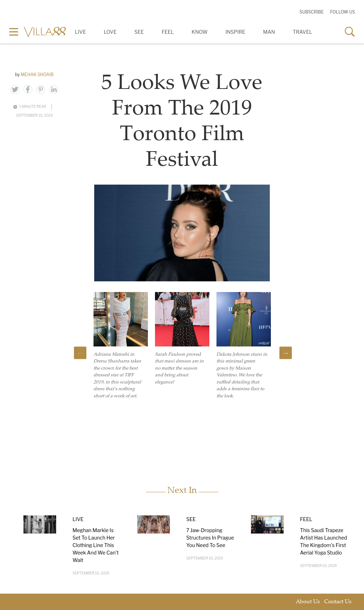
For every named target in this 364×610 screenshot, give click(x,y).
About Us (308, 602)
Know (200, 32)
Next (286, 353)
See (139, 32)
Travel (303, 32)
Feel (168, 32)
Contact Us (338, 602)
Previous (80, 353)
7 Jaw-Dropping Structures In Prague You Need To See (210, 538)
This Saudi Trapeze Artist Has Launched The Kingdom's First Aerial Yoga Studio (324, 541)
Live (81, 32)
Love (110, 32)
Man (269, 32)
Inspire (235, 32)
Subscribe (311, 12)
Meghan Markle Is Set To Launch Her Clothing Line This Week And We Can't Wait (96, 545)
